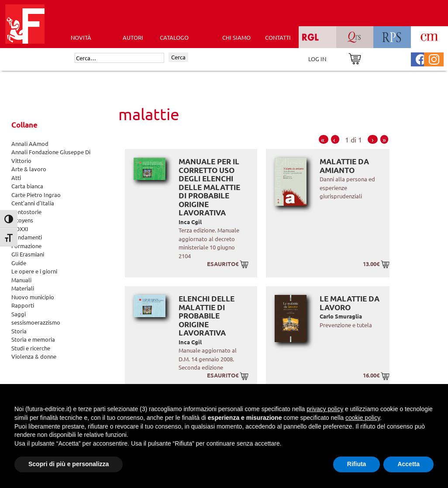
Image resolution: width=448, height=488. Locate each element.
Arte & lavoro (29, 169)
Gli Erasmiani (28, 254)
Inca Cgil (190, 222)
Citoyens (22, 220)
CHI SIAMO (236, 37)
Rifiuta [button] (357, 464)
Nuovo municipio (33, 297)
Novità (81, 37)
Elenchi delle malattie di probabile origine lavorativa (207, 316)
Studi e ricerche (31, 348)
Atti (16, 178)
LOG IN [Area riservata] (317, 59)
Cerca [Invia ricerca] (178, 57)
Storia (19, 331)
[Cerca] (119, 58)
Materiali (23, 288)
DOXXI (20, 229)
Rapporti (23, 305)
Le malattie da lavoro (350, 303)
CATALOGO (174, 37)
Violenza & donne (34, 356)
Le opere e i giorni (34, 271)
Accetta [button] (408, 464)
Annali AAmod (30, 144)
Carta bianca (27, 186)
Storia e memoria (33, 339)
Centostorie (26, 212)
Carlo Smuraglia (341, 316)
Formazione (26, 246)
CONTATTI (278, 37)
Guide (19, 263)
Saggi (19, 314)
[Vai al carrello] (355, 58)
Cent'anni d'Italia (33, 203)
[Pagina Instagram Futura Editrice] (434, 58)
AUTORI (133, 37)
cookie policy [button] (363, 418)
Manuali (21, 280)
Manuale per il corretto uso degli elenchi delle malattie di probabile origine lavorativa (209, 187)
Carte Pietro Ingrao (36, 195)
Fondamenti (27, 237)
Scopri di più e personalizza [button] (69, 464)
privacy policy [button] (325, 409)
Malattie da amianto (344, 166)
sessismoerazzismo (36, 322)
